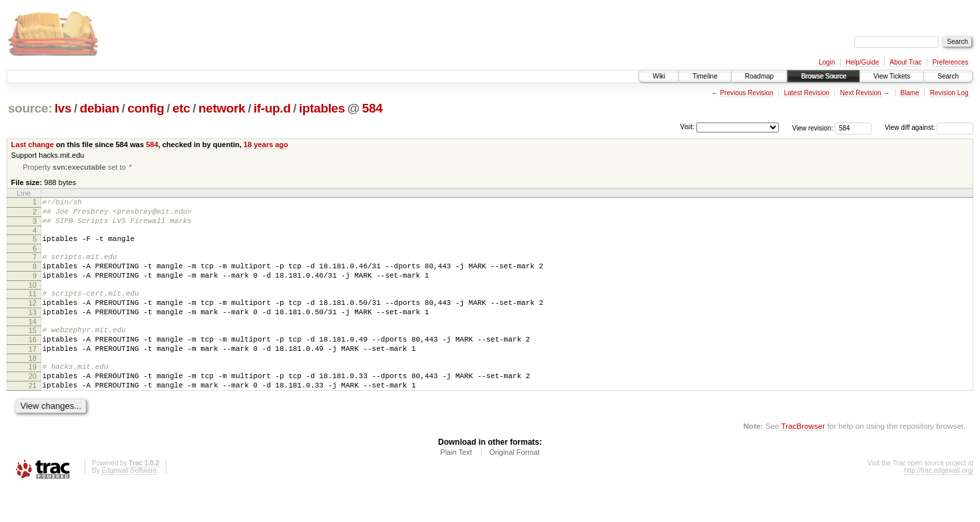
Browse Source (824, 76)
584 (372, 108)
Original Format (515, 485)
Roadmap (759, 76)
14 (33, 343)
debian (100, 108)
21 (33, 417)
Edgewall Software (129, 504)
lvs (63, 108)
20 (33, 405)
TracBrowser (803, 459)
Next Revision (861, 93)
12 (33, 320)
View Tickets (892, 76)
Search (948, 76)
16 (33, 363)
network (222, 108)
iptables (322, 108)
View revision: (813, 128)
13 (33, 332)
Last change (33, 144)
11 (33, 309)
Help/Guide (862, 62)
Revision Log (949, 93)
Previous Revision (746, 93)
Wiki (659, 76)
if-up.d (272, 108)
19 (33, 394)
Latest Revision (806, 93)
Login (827, 62)
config (146, 108)
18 (33, 386)
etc (181, 108)
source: (30, 108)
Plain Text (456, 485)
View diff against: (929, 128)
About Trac (905, 62)
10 (33, 300)
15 (33, 352)
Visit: (687, 127)
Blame (909, 93)
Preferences (951, 62)
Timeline (705, 76)
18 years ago (266, 144)
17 (33, 374)
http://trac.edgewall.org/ (939, 504)
